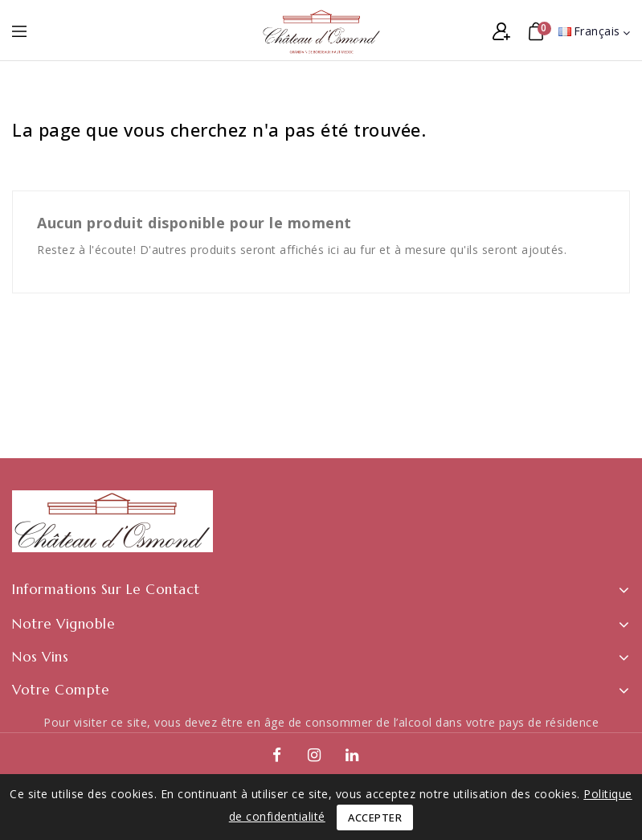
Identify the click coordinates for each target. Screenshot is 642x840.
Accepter (375, 817)
